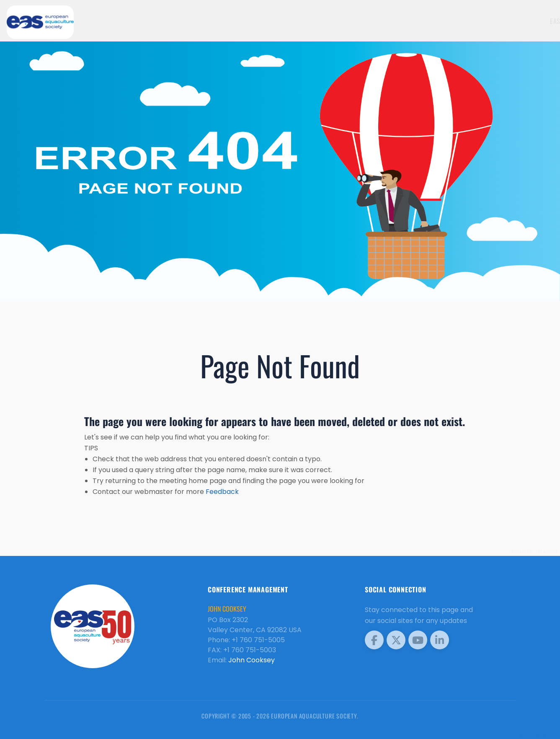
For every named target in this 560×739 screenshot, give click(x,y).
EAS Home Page (485, 21)
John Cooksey (252, 660)
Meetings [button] (530, 21)
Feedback (222, 492)
